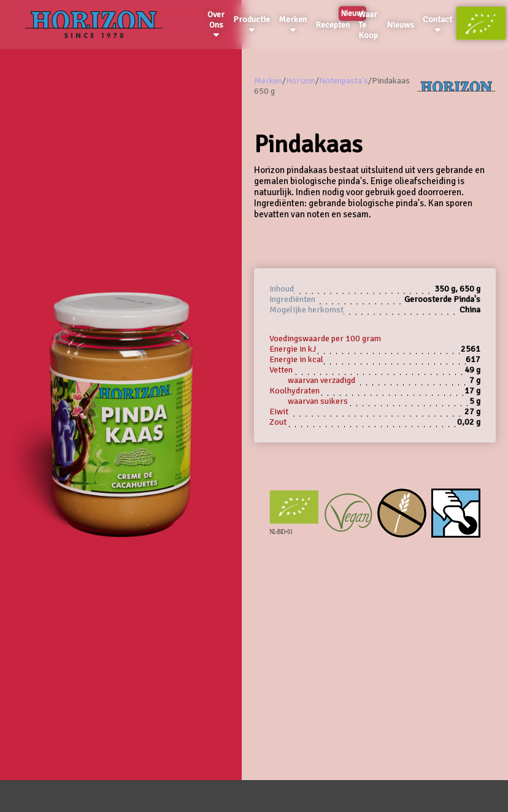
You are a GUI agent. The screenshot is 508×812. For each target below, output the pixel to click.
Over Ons (216, 24)
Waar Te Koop (368, 25)
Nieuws (400, 25)
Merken (293, 24)
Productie (252, 24)
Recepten (335, 23)
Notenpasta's (344, 81)
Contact (437, 24)
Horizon (301, 81)
